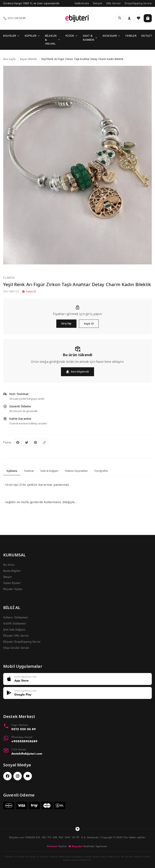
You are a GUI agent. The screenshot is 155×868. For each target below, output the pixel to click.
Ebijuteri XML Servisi (16, 636)
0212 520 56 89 (14, 18)
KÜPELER (32, 36)
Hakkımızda (82, 3)
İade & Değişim (49, 471)
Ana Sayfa (9, 59)
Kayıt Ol (89, 324)
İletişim (98, 3)
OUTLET (147, 36)
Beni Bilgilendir (77, 372)
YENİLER (131, 36)
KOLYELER (11, 36)
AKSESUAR (112, 36)
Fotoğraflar (101, 471)
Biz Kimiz (9, 565)
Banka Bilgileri (12, 571)
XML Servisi (113, 3)
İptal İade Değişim (14, 629)
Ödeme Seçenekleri (76, 471)
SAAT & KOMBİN (90, 38)
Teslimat (29, 471)
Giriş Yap (66, 323)
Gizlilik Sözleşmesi (15, 623)
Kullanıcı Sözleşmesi (16, 617)
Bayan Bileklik (28, 59)
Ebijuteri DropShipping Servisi (22, 642)
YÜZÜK (72, 36)
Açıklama (12, 471)
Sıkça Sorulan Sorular (16, 648)
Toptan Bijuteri (12, 583)
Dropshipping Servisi (138, 3)
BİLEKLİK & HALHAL (53, 40)
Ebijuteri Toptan (13, 589)
